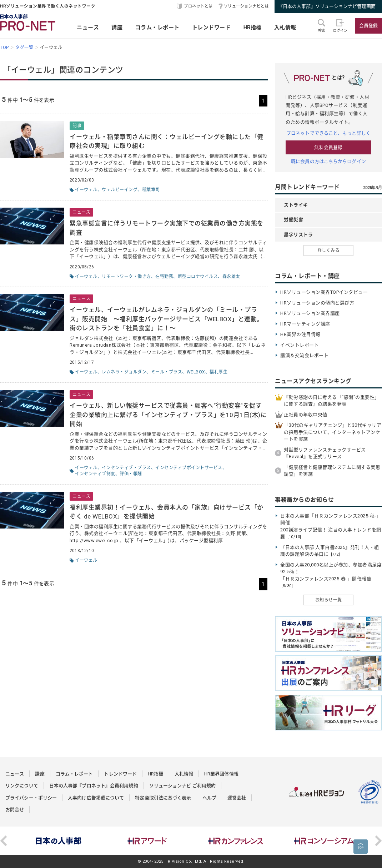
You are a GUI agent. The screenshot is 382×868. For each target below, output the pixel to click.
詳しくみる (329, 251)
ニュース (88, 28)
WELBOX (196, 372)
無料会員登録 (328, 147)
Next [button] (378, 841)
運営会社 (237, 798)
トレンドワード (212, 28)
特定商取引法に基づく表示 (163, 798)
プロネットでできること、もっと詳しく (328, 133)
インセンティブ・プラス (126, 468)
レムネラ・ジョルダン (124, 372)
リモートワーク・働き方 (126, 277)
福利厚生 (218, 372)
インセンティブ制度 (95, 474)
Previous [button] (4, 841)
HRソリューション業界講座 (310, 313)
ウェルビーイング (120, 190)
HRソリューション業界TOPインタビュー (324, 292)
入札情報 (285, 28)
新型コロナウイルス (198, 277)
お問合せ (15, 810)
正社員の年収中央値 (306, 415)
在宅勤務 (164, 277)
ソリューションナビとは (247, 6)
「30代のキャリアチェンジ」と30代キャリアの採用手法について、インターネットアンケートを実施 (333, 432)
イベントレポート (300, 345)
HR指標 (253, 28)
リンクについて (22, 786)
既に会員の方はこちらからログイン (328, 161)
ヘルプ (209, 798)
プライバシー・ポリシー (31, 798)
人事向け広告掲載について (96, 798)
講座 (117, 28)
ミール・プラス (167, 372)
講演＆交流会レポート (304, 355)
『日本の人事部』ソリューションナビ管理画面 (327, 6)
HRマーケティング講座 (305, 324)
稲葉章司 (151, 190)
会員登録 (368, 26)
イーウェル (86, 190)
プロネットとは (198, 6)
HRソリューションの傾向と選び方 (317, 303)
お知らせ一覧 (329, 600)
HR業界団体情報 (221, 774)
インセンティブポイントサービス (189, 468)
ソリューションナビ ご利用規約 (183, 786)
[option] (59, 841)
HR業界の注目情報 (300, 334)
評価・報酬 (131, 474)
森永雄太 (231, 277)
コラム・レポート (157, 28)
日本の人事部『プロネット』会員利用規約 (94, 786)
